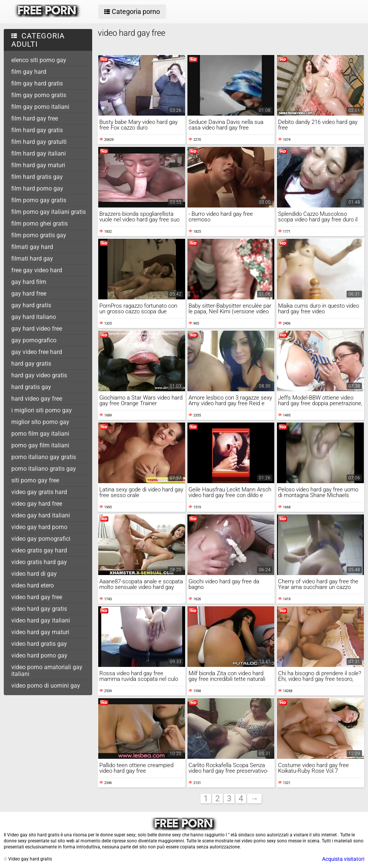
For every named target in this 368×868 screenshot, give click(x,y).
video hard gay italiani (41, 620)
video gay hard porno (39, 527)
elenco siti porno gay (39, 60)
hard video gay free (37, 399)
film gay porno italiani (40, 107)
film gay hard (29, 72)
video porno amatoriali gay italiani (47, 670)
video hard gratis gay (39, 644)
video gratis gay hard (39, 550)
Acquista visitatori (343, 859)
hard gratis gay (31, 387)
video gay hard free (37, 504)
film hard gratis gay (37, 177)
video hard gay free (37, 597)
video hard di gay (34, 574)
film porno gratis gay (39, 235)
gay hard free (29, 294)
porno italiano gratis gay (44, 469)
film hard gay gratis (37, 130)
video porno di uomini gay (46, 686)
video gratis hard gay (39, 562)
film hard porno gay (37, 188)
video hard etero (33, 585)
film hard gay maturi (38, 165)
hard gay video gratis (39, 375)
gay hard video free (37, 329)
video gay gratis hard (39, 492)
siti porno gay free (35, 480)
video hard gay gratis (39, 609)
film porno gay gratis (39, 200)
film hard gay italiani (39, 153)
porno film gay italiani (40, 434)
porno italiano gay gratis (44, 457)
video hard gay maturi (40, 632)
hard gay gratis (31, 364)
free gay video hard (37, 270)
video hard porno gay (39, 655)
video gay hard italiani (41, 515)
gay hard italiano (34, 317)
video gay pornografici (41, 539)
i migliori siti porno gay (42, 410)
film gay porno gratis (39, 95)
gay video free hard (37, 352)
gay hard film (29, 282)
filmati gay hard (32, 247)
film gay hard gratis (37, 83)
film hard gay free (35, 118)
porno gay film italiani (40, 445)
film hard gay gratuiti (39, 142)
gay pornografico (34, 340)
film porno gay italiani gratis (49, 212)
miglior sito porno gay (40, 422)
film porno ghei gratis (40, 223)
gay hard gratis (31, 305)
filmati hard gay (32, 259)
